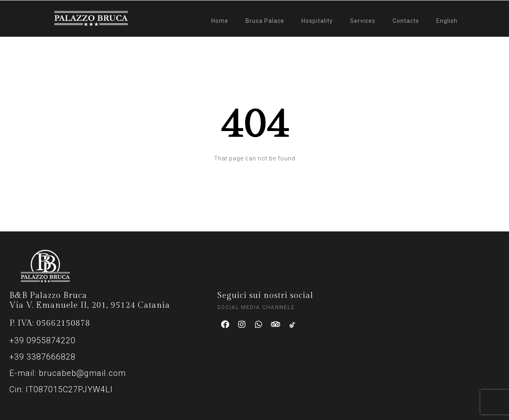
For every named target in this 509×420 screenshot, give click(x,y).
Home (220, 21)
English (447, 21)
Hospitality (317, 21)
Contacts (406, 21)
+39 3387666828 (42, 357)
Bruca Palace (265, 21)
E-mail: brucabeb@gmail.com (68, 373)
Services (363, 21)
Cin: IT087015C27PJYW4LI (61, 389)
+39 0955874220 (42, 340)
